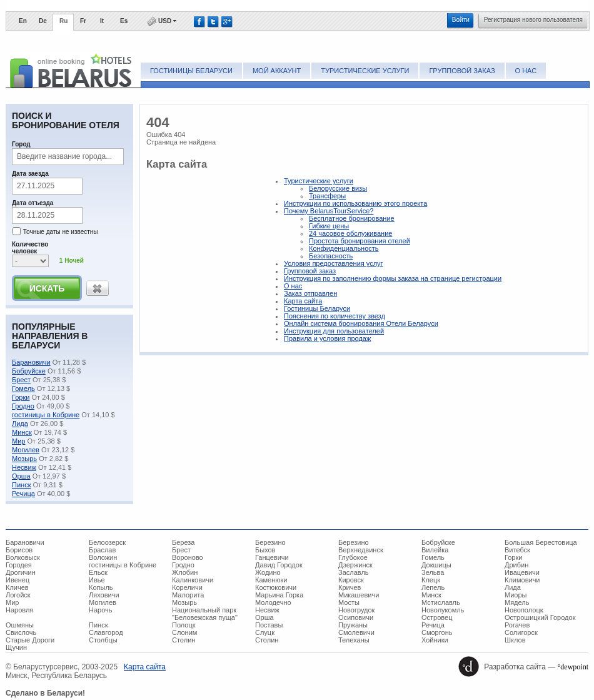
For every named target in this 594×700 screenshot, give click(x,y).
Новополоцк (524, 610)
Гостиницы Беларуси (191, 71)
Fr (83, 21)
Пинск (21, 485)
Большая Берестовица (541, 542)
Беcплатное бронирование (352, 218)
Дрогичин (21, 572)
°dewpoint (573, 667)
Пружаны (353, 625)
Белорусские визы (338, 188)
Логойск (18, 595)
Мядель (517, 602)
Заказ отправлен (310, 293)
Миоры (516, 595)
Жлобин (185, 572)
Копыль (101, 587)
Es (124, 21)
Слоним (184, 632)
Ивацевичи (522, 572)
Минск (22, 432)
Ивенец (18, 580)
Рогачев (517, 625)
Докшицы (436, 565)
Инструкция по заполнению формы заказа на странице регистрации (393, 278)
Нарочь (101, 610)
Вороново (188, 557)
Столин (184, 640)
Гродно (23, 406)
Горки (21, 397)
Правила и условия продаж (327, 338)
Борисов (19, 550)
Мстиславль (441, 602)
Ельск (98, 572)
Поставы (269, 625)
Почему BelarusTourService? (329, 211)
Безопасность (331, 256)
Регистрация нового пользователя (533, 20)
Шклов (515, 640)
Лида (20, 424)
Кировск (351, 580)
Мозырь (24, 459)
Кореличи (187, 587)
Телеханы (354, 640)
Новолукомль (443, 610)
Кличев (17, 587)
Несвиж (24, 467)
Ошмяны (20, 625)
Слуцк (265, 632)
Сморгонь (437, 632)
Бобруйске (29, 371)
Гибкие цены (329, 226)
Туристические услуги (365, 71)
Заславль (354, 572)
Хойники (435, 640)
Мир (18, 441)
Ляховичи (104, 595)
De (43, 21)
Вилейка (435, 550)
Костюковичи (276, 587)
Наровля (19, 610)
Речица (23, 494)
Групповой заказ (462, 71)
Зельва (433, 572)
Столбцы (103, 640)
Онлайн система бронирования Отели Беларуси (361, 323)
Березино (270, 542)
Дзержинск (355, 565)
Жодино (268, 572)
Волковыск (23, 557)
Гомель (23, 388)
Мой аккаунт (277, 71)
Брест (21, 380)
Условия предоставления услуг (334, 263)
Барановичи (31, 362)
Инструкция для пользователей (334, 331)
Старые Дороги (30, 640)
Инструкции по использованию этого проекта (355, 203)
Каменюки (271, 580)
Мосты (349, 602)
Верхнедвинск (361, 550)
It (102, 21)
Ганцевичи (272, 557)
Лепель (433, 587)
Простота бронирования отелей (360, 241)
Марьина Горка (279, 595)
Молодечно (273, 602)
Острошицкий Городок (540, 617)
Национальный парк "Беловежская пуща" (205, 614)
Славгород (106, 632)
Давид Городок (279, 565)
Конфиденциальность (344, 248)
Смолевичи (356, 632)
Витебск (517, 550)
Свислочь (21, 632)
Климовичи (522, 580)
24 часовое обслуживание (350, 233)
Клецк (431, 580)
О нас (526, 71)
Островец (437, 617)
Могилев (26, 450)
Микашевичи (359, 595)
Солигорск (521, 632)
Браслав (102, 550)
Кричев (350, 587)
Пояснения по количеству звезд (335, 316)
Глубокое (353, 557)
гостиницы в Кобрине (46, 415)
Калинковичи (193, 580)
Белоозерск (107, 542)
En (23, 21)
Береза (184, 542)
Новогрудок (356, 610)
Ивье (97, 580)
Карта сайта (303, 301)
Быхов (265, 550)
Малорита (188, 595)
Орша (21, 476)
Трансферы (327, 196)
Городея (19, 565)
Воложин (103, 557)
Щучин (16, 647)
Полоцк (184, 625)
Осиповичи (356, 617)
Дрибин (516, 565)
